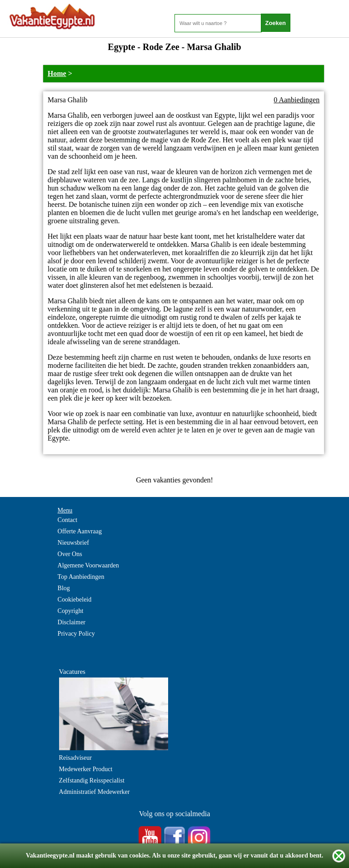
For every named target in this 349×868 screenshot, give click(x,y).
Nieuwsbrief (73, 543)
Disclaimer (72, 622)
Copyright (71, 611)
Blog (64, 588)
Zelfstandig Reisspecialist (92, 780)
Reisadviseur (75, 758)
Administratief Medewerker (95, 792)
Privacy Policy (76, 634)
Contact (68, 520)
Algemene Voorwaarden (88, 565)
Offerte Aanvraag (80, 531)
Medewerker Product (86, 769)
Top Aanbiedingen (81, 577)
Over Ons (70, 554)
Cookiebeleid (75, 600)
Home (57, 73)
